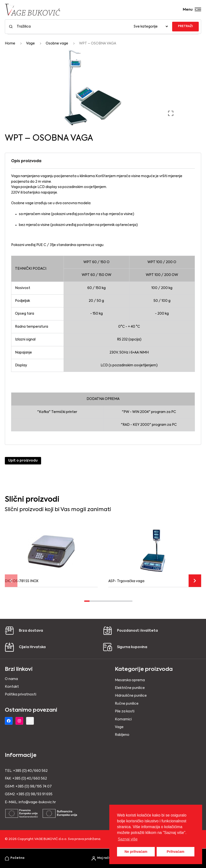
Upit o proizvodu (23, 461)
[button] (171, 113)
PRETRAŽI (185, 26)
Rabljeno (122, 735)
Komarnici (123, 719)
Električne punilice (130, 688)
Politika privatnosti (21, 694)
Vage (30, 43)
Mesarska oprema (130, 680)
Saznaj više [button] (128, 839)
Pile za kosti (125, 711)
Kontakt (12, 687)
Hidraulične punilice (131, 696)
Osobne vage (57, 43)
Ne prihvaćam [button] (136, 852)
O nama (11, 679)
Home (10, 43)
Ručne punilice (127, 704)
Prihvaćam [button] (175, 852)
